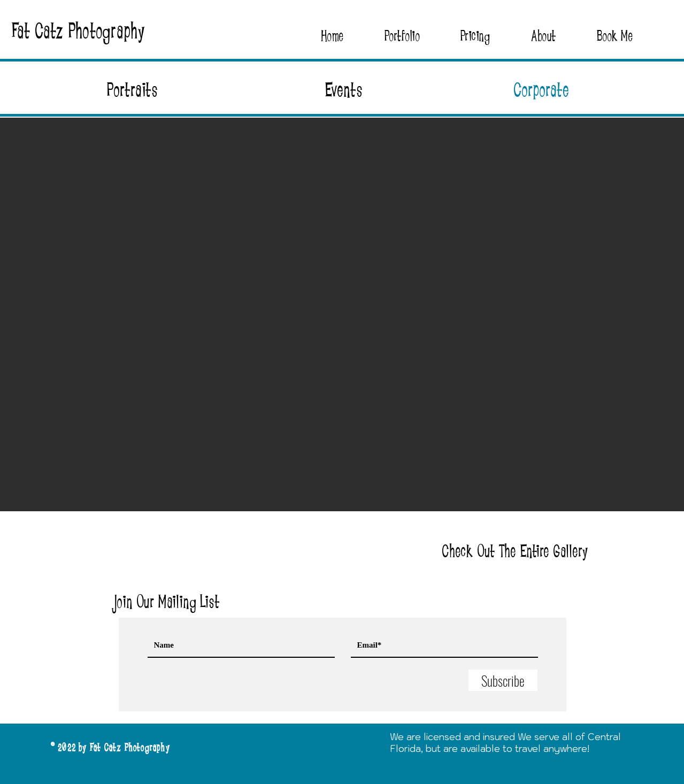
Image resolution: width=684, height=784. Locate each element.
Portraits (133, 90)
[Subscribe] (503, 680)
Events (344, 90)
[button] (402, 36)
